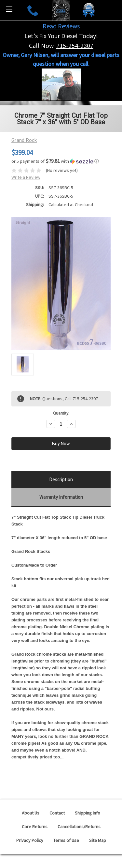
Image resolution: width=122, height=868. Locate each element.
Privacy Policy (30, 840)
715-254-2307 (75, 46)
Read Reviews (61, 26)
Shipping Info (88, 813)
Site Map (98, 840)
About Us (31, 813)
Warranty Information (61, 497)
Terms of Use (66, 840)
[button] (61, 161)
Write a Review (26, 177)
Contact (57, 813)
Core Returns (35, 827)
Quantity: (61, 413)
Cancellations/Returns (79, 827)
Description (61, 479)
